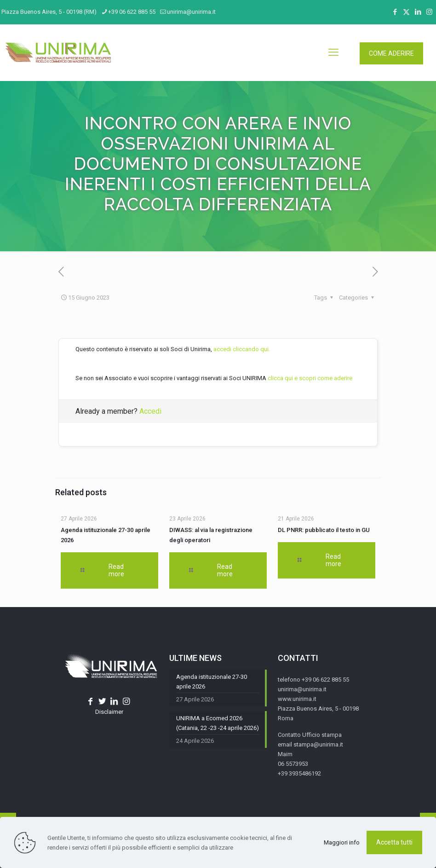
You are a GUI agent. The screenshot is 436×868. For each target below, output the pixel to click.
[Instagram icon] (429, 12)
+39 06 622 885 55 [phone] (132, 12)
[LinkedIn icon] (418, 12)
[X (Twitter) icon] (406, 12)
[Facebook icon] (395, 12)
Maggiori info (342, 842)
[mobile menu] (333, 52)
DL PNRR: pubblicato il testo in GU (324, 530)
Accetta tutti (394, 842)
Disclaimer (109, 712)
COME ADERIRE (391, 53)
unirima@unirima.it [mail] (191, 12)
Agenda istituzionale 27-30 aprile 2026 (212, 682)
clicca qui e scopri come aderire (310, 378)
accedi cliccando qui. (242, 349)
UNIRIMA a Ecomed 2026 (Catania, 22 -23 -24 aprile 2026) (218, 723)
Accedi (150, 411)
